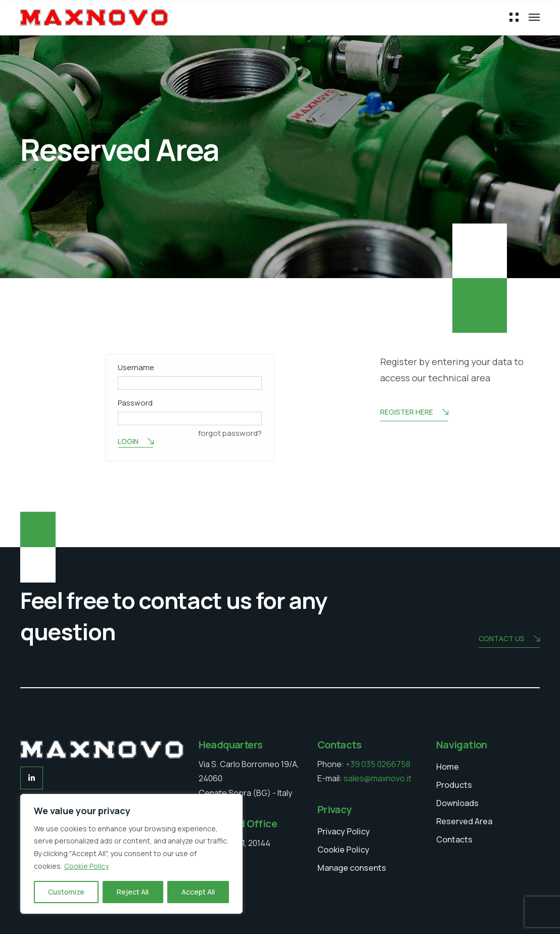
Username (136, 367)
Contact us (509, 639)
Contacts (454, 839)
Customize (66, 892)
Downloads (457, 803)
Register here (414, 413)
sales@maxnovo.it (378, 778)
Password (135, 403)
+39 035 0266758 (378, 764)
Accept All (198, 892)
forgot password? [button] (230, 433)
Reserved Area (464, 821)
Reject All (133, 892)
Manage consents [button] (352, 868)
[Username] (190, 383)
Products (454, 785)
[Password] (190, 418)
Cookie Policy (86, 866)
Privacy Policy (344, 831)
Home (448, 767)
